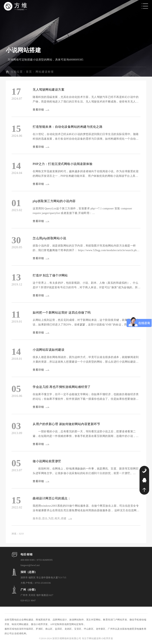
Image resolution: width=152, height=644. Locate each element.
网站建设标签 (45, 72)
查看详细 (38, 110)
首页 (29, 72)
